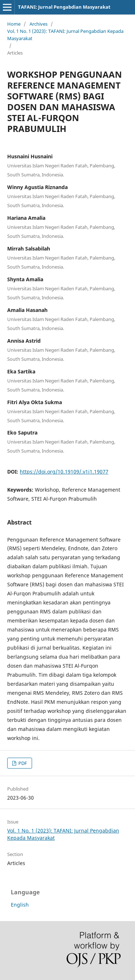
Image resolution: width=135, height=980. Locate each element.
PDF (22, 763)
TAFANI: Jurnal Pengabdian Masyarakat (64, 7)
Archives (39, 24)
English (20, 905)
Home (14, 24)
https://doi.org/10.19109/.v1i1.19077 (64, 472)
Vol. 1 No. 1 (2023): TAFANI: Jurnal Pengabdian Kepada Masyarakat (65, 35)
